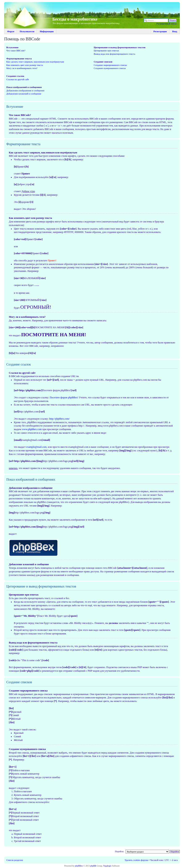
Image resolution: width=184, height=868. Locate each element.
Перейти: (120, 851)
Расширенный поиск (167, 24)
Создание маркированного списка (110, 65)
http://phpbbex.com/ (59, 419)
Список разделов (15, 860)
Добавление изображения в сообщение (25, 90)
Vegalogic (107, 866)
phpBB (93, 866)
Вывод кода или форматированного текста (115, 54)
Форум (11, 31)
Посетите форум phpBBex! (64, 397)
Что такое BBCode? (16, 51)
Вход (175, 31)
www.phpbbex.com (32, 429)
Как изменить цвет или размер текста (25, 65)
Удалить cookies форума (136, 860)
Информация (47, 31)
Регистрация (160, 31)
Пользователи (27, 31)
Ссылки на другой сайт (18, 79)
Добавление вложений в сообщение (24, 94)
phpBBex (79, 866)
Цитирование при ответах (106, 51)
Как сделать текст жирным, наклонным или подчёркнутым (35, 62)
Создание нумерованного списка (110, 68)
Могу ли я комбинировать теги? (22, 68)
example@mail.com (36, 447)
